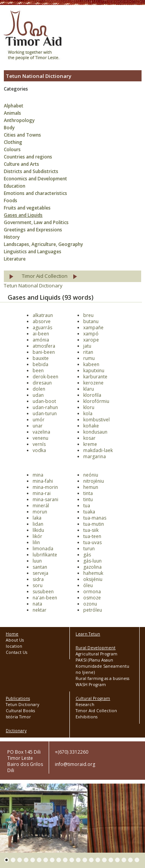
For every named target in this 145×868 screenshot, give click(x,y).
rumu (89, 358)
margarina (95, 456)
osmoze (92, 598)
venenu (40, 438)
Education (15, 186)
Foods (11, 200)
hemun (91, 487)
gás (87, 555)
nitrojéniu (94, 481)
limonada (43, 549)
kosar (89, 438)
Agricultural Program (96, 654)
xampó (91, 334)
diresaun (42, 383)
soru (38, 585)
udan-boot (44, 401)
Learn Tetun (88, 634)
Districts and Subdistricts (31, 171)
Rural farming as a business (102, 678)
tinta (88, 493)
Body (9, 128)
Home (12, 634)
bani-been (44, 352)
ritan (88, 352)
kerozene (93, 383)
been (38, 370)
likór (37, 536)
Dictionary (16, 731)
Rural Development (96, 648)
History (12, 237)
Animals (12, 113)
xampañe (93, 328)
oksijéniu (93, 579)
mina (38, 475)
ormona (92, 592)
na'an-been (45, 598)
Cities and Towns (22, 135)
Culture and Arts (21, 164)
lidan (38, 524)
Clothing (13, 142)
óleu (88, 585)
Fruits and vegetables (27, 208)
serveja (40, 573)
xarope (91, 340)
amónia (41, 340)
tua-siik (91, 530)
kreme (90, 444)
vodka (39, 450)
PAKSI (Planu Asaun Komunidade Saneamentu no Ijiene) (102, 666)
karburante (95, 377)
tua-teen (92, 536)
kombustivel (96, 420)
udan (38, 395)
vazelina (41, 432)
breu (88, 315)
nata (37, 604)
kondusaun (95, 432)
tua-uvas (92, 542)
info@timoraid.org (75, 764)
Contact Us (16, 652)
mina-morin (45, 487)
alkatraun (43, 315)
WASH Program (91, 685)
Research (85, 705)
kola (88, 413)
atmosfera (44, 346)
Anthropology (19, 120)
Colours (12, 149)
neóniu (91, 475)
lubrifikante (45, 555)
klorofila (92, 395)
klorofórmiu (96, 401)
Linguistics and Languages (33, 252)
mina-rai (42, 493)
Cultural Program (93, 698)
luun (37, 561)
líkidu (38, 530)
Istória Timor (18, 717)
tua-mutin (94, 524)
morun (40, 512)
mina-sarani (45, 499)
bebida (40, 364)
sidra (38, 579)
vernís (39, 444)
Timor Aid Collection (45, 276)
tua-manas (95, 518)
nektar (40, 610)
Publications (18, 698)
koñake (91, 426)
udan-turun (45, 413)
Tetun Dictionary (22, 705)
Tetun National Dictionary (33, 285)
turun (89, 549)
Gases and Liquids (23, 215)
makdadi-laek (98, 450)
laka (37, 518)
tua (87, 506)
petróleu (93, 610)
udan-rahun (45, 407)
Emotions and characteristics (35, 193)
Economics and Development (35, 179)
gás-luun (92, 561)
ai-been (41, 334)
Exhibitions (87, 717)
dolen (39, 389)
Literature (15, 259)
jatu (87, 346)
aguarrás (42, 328)
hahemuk (93, 573)
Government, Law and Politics (36, 222)
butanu (91, 321)
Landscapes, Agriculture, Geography (43, 244)
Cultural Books (20, 711)
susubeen (43, 592)
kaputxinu (94, 370)
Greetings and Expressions (33, 230)
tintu (88, 499)
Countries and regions (28, 157)
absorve (42, 321)
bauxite (41, 358)
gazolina (92, 567)
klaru (89, 389)
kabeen (91, 364)
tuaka (89, 512)
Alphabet (14, 106)
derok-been (45, 377)
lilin (36, 542)
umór (39, 420)
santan (40, 567)
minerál (41, 506)
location (14, 646)
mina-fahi (43, 481)
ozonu (90, 604)
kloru (89, 407)
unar (38, 426)
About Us (15, 640)
